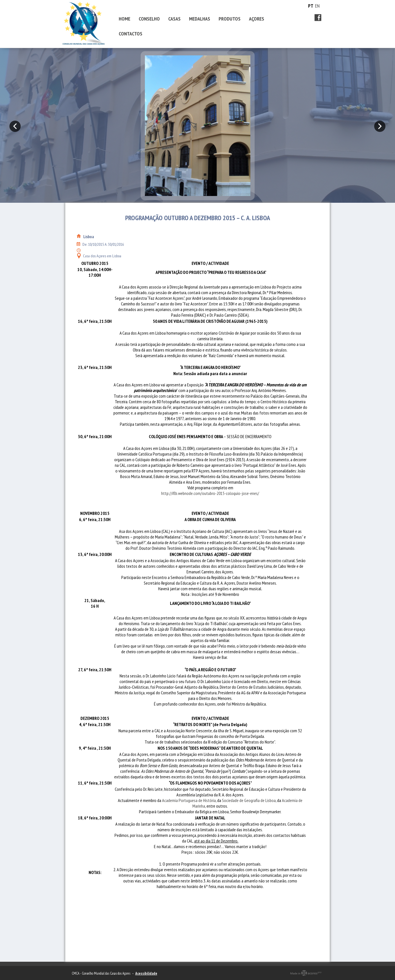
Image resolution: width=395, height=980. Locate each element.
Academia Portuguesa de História (189, 800)
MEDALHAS (200, 19)
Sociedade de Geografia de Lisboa (249, 800)
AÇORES (257, 19)
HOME (124, 19)
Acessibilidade (146, 973)
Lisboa (89, 237)
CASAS (174, 19)
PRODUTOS (230, 19)
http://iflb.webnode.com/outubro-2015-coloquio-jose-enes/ (210, 493)
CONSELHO (149, 19)
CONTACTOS (131, 34)
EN (317, 6)
